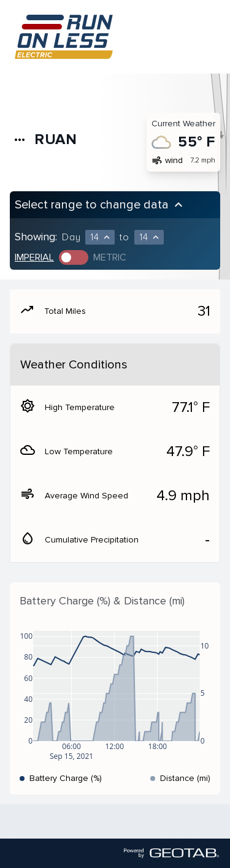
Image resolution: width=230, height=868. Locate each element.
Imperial (34, 257)
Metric (110, 257)
